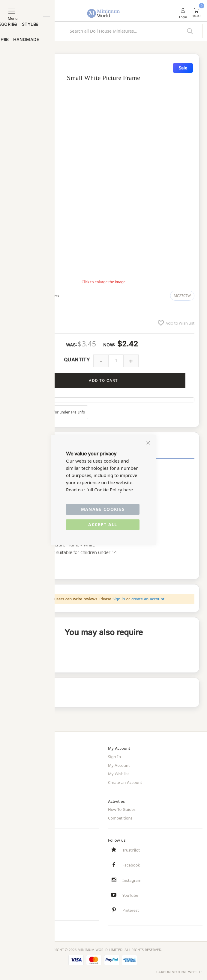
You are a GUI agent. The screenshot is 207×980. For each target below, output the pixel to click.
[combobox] (103, 31)
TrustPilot (131, 849)
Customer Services (22, 847)
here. (129, 490)
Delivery (12, 856)
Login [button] (183, 17)
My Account (119, 765)
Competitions (120, 817)
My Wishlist (118, 773)
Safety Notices (18, 899)
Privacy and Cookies (23, 809)
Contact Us (15, 873)
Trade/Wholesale (20, 782)
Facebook (131, 864)
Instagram (132, 880)
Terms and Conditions (25, 817)
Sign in (119, 599)
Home (10, 757)
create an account (148, 599)
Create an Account (125, 782)
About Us (13, 765)
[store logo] (104, 10)
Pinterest (131, 910)
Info (82, 412)
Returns (12, 864)
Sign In (114, 757)
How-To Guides (122, 809)
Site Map (13, 773)
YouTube (130, 895)
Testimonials (16, 908)
